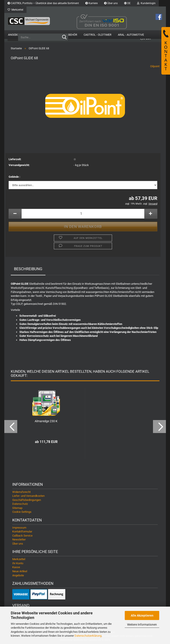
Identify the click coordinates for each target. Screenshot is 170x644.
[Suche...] (64, 37)
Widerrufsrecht (21, 492)
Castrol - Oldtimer (97, 35)
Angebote (15, 35)
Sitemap (17, 508)
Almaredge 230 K (46, 421)
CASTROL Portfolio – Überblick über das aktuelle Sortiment (43, 3)
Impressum (19, 528)
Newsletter (19, 539)
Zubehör (71, 35)
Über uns (111, 3)
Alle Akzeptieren (142, 615)
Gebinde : (14, 177)
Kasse (16, 567)
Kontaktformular (22, 531)
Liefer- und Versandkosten (28, 496)
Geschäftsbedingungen (27, 500)
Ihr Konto (18, 563)
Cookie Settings (22, 512)
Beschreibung (28, 269)
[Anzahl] (83, 214)
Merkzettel (15, 10)
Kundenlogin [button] (146, 3)
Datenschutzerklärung (88, 636)
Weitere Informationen (142, 625)
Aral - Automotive (131, 35)
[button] (127, 3)
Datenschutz (20, 504)
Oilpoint (155, 66)
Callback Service (22, 536)
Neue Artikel (20, 571)
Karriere (91, 3)
